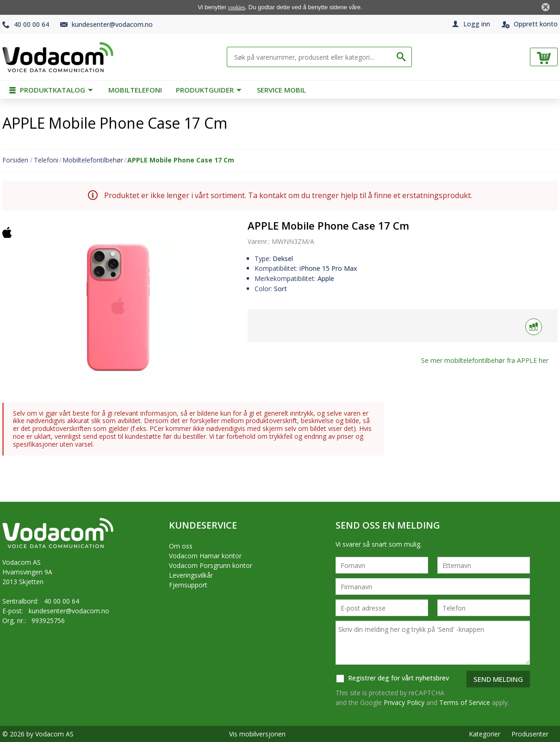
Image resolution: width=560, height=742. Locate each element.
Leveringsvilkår (191, 575)
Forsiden (15, 160)
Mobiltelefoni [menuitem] (135, 90)
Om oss (181, 546)
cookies (237, 7)
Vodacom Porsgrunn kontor (211, 565)
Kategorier (485, 734)
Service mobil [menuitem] (281, 90)
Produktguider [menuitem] (206, 90)
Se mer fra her (485, 360)
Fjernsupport (188, 585)
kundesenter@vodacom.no (112, 24)
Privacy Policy (404, 702)
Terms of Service (465, 702)
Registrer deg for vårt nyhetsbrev (392, 678)
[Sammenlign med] (534, 327)
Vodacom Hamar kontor (205, 556)
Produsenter (530, 734)
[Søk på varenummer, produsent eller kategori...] (313, 57)
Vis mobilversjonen (257, 734)
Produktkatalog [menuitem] (48, 90)
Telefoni (46, 160)
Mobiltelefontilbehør (93, 160)
